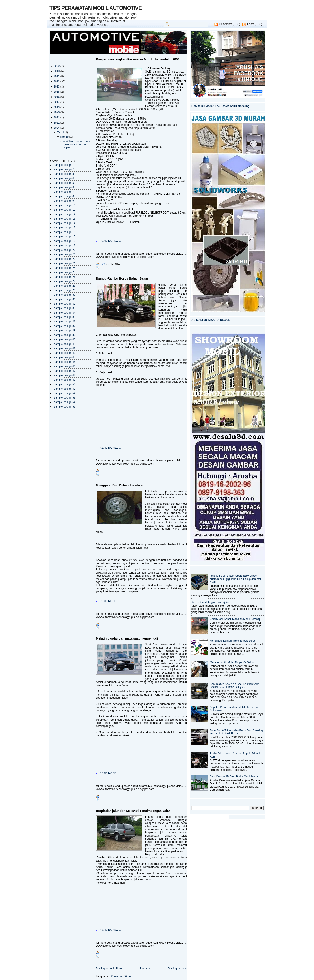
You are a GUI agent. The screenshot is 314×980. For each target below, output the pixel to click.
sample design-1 (64, 165)
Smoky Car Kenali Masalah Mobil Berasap (235, 619)
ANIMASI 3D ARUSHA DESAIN (211, 320)
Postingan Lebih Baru (109, 969)
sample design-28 (65, 286)
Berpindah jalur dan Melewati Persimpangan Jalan (133, 811)
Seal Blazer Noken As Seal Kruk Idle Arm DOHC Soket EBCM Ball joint (235, 686)
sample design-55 (65, 407)
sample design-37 (65, 326)
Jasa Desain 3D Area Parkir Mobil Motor (234, 777)
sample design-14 (65, 223)
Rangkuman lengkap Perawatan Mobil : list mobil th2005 (138, 59)
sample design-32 (65, 304)
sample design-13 (65, 219)
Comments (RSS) (230, 24)
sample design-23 (65, 263)
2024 (57, 128)
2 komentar (114, 264)
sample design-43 (65, 353)
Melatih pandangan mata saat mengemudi (127, 638)
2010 (57, 71)
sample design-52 (65, 393)
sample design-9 (64, 201)
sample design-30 (65, 295)
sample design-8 (64, 196)
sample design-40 (65, 339)
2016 (57, 97)
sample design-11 (65, 210)
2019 (57, 107)
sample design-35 (65, 317)
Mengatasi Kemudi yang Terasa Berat (232, 641)
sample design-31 (65, 299)
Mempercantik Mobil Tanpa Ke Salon (232, 662)
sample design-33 (65, 308)
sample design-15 (65, 228)
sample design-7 (64, 192)
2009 (57, 66)
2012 (57, 81)
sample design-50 (65, 384)
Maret (61, 132)
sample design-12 (65, 214)
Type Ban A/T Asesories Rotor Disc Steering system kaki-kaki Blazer (236, 732)
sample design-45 (65, 362)
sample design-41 (65, 344)
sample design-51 (65, 389)
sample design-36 (65, 322)
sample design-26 (65, 277)
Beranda (145, 969)
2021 (57, 117)
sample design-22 (65, 259)
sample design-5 (64, 183)
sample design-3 (64, 174)
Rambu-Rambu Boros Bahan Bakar (122, 278)
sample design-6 (64, 187)
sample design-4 (64, 178)
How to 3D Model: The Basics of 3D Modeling (220, 106)
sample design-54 (65, 402)
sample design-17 (65, 237)
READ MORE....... (111, 241)
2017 (57, 102)
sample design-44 (65, 357)
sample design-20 (65, 250)
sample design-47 (65, 371)
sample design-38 (65, 331)
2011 (57, 76)
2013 (57, 87)
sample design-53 (65, 398)
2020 (57, 112)
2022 (57, 123)
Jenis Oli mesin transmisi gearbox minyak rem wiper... (75, 144)
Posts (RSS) (255, 24)
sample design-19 (65, 246)
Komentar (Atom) (121, 976)
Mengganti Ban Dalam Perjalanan (121, 485)
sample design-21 (65, 254)
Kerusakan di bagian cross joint (210, 602)
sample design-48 (65, 375)
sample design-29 (65, 290)
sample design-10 (65, 205)
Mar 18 (65, 137)
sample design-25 (65, 272)
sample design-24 (65, 268)
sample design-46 (65, 366)
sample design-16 (65, 232)
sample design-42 (65, 348)
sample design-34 (65, 313)
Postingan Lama (178, 969)
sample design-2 (64, 169)
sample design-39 (65, 335)
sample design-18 (65, 241)
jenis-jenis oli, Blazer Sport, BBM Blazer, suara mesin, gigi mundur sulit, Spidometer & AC (236, 579)
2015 (57, 92)
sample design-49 (65, 380)
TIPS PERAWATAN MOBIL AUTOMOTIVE (96, 8)
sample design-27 (65, 281)
